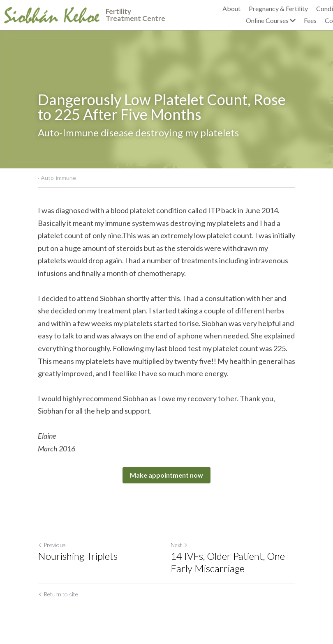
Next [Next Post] (179, 545)
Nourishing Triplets (78, 556)
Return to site (58, 594)
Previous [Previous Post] (52, 545)
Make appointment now (166, 475)
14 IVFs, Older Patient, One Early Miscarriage (228, 562)
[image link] (52, 14)
